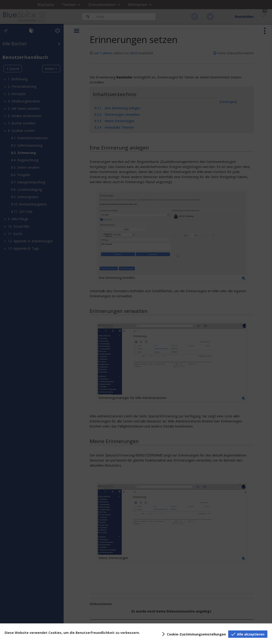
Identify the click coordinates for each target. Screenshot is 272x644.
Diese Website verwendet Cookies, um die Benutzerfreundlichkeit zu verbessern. (72, 633)
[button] (193, 634)
